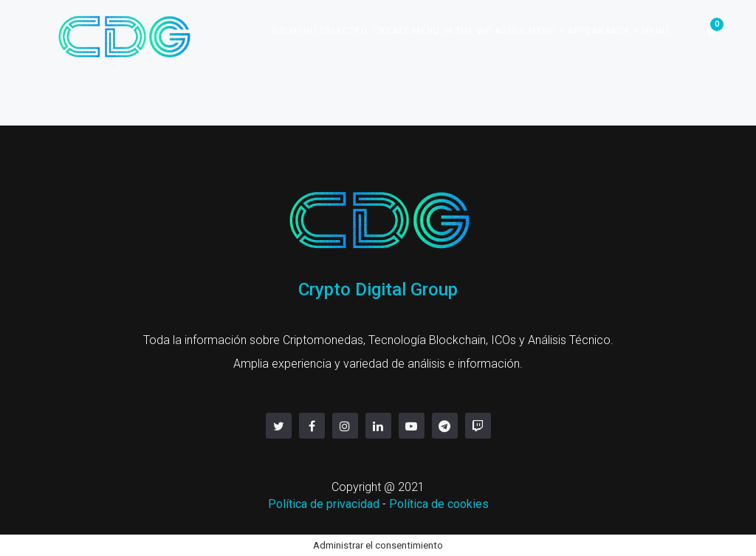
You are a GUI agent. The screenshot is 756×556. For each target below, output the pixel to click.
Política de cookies (439, 504)
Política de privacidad (324, 504)
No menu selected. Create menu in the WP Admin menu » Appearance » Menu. (472, 31)
